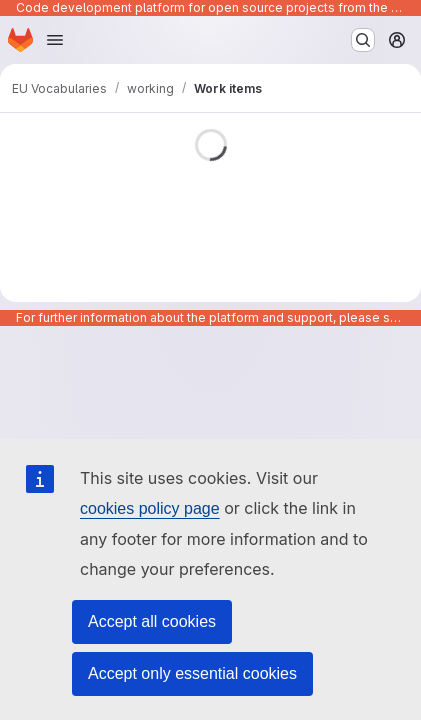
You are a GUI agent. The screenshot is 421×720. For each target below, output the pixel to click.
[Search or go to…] (363, 40)
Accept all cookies (152, 621)
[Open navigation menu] (55, 40)
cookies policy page (150, 508)
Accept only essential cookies (192, 673)
